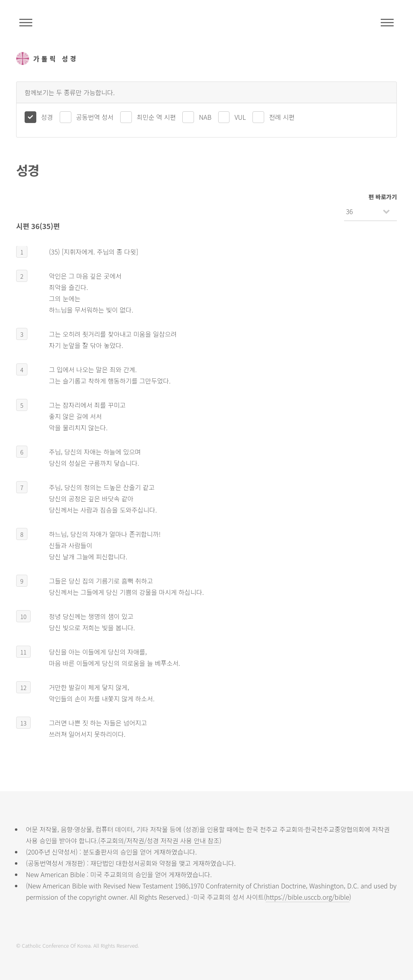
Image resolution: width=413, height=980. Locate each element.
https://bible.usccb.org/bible (307, 897)
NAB (205, 117)
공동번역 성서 (95, 117)
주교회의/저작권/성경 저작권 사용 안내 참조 (160, 840)
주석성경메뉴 (26, 23)
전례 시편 (282, 117)
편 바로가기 (383, 197)
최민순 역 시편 (156, 117)
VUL (240, 117)
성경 (47, 117)
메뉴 (387, 23)
